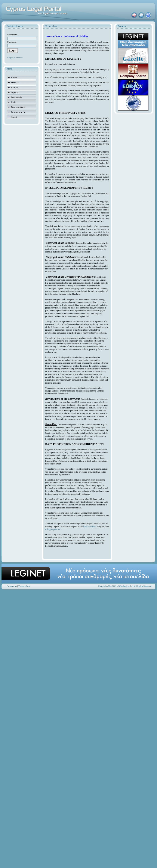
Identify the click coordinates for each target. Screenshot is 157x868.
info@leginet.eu (53, 529)
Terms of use (24, 586)
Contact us (12, 586)
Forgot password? (15, 58)
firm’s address (90, 526)
